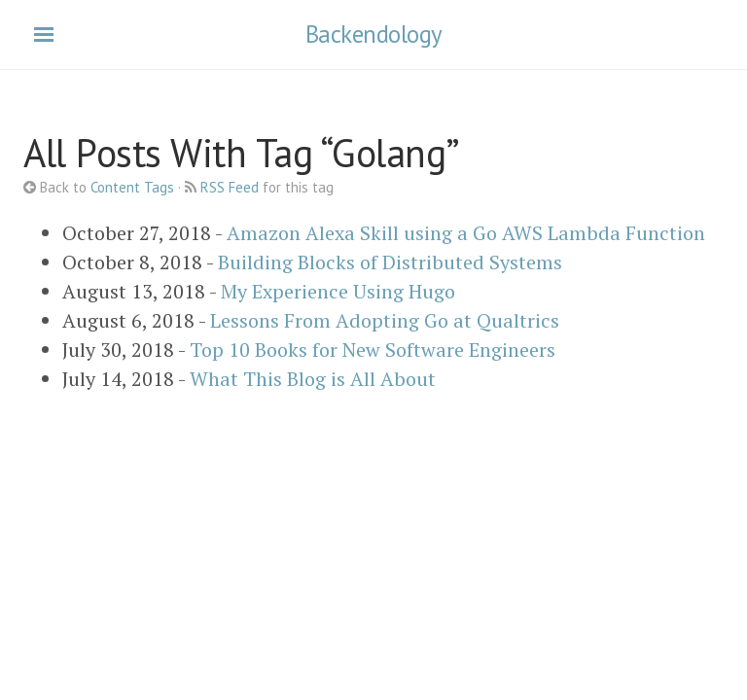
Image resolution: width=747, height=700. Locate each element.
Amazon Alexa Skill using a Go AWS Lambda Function (466, 233)
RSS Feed (230, 187)
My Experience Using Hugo (338, 291)
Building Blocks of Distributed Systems (390, 262)
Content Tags (132, 187)
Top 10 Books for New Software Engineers (373, 350)
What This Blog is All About (313, 379)
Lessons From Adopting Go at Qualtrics (385, 320)
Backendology (374, 34)
